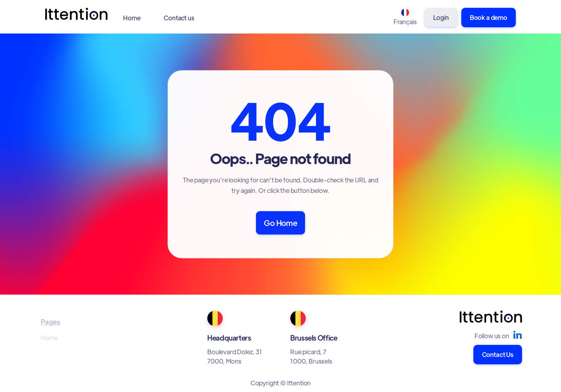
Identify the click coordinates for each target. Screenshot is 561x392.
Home (132, 18)
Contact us (179, 18)
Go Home (280, 222)
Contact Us (498, 354)
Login (441, 17)
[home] (76, 18)
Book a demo (489, 17)
